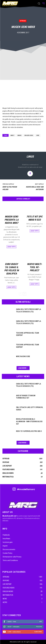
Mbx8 (19, 135)
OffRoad (23, 21)
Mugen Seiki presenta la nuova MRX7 (12, 220)
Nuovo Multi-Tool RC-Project (35, 267)
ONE (38, 135)
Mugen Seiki (29, 135)
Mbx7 (12, 135)
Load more (23, 368)
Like (41, 621)
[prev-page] (21, 294)
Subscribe (38, 632)
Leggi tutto (11, 247)
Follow (39, 627)
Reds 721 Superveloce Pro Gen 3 (29, 431)
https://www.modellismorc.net (30, 160)
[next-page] (25, 294)
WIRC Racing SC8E (23, 356)
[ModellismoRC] (10, 4)
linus (30, 157)
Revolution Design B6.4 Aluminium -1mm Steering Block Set (29, 421)
